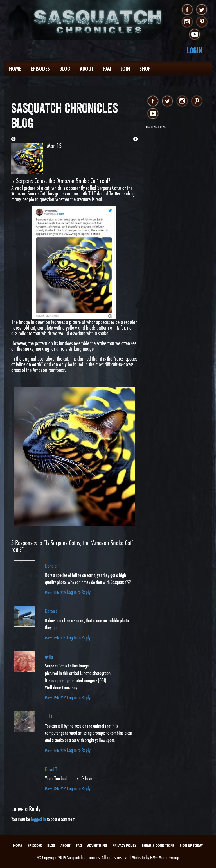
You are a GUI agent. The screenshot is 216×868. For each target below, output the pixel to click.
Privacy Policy (124, 846)
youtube (194, 35)
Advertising (97, 846)
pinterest (202, 22)
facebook (187, 10)
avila (49, 657)
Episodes (40, 69)
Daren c (51, 611)
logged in (38, 819)
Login (194, 50)
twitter (202, 10)
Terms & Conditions (158, 846)
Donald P (52, 566)
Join (125, 69)
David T (51, 769)
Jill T (49, 717)
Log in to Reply (79, 592)
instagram (187, 22)
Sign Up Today (191, 846)
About (87, 69)
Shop (145, 69)
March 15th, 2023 (56, 592)
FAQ (107, 69)
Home (15, 69)
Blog (65, 69)
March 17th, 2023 (56, 750)
